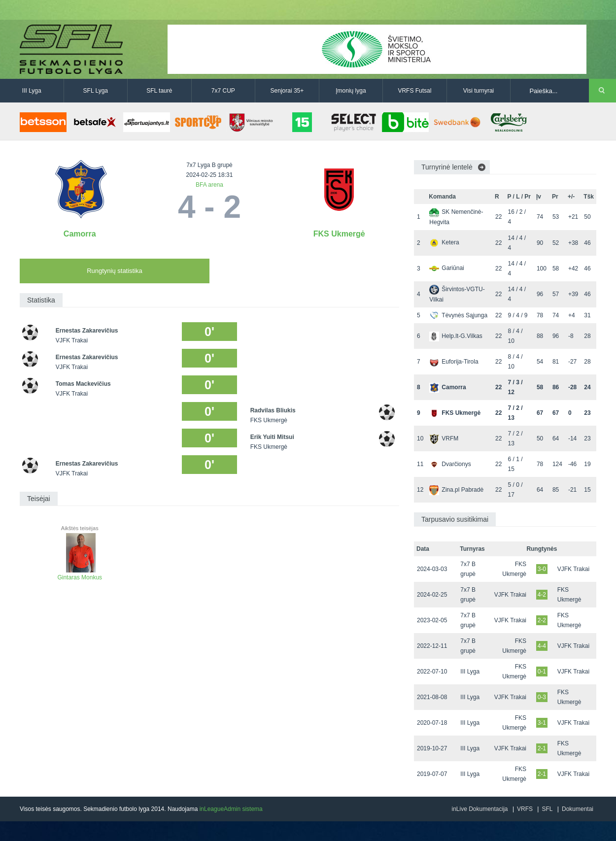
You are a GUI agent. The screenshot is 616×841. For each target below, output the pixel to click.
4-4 (542, 646)
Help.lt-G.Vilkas (456, 336)
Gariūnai (446, 268)
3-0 (542, 569)
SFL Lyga (96, 91)
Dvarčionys (450, 464)
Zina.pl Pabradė (456, 490)
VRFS (525, 809)
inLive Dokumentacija (479, 809)
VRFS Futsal (414, 91)
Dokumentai (578, 809)
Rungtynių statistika (115, 271)
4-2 (542, 595)
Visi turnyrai (479, 91)
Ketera (444, 242)
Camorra (80, 234)
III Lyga (32, 91)
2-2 (542, 620)
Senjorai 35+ (287, 91)
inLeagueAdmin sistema (231, 809)
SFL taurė (159, 91)
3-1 (542, 723)
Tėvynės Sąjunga (458, 315)
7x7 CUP (223, 91)
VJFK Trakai (573, 569)
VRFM (444, 438)
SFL (547, 809)
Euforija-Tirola (454, 362)
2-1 (542, 748)
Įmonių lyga (351, 91)
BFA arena (209, 185)
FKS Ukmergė (339, 234)
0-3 (542, 697)
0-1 (542, 672)
